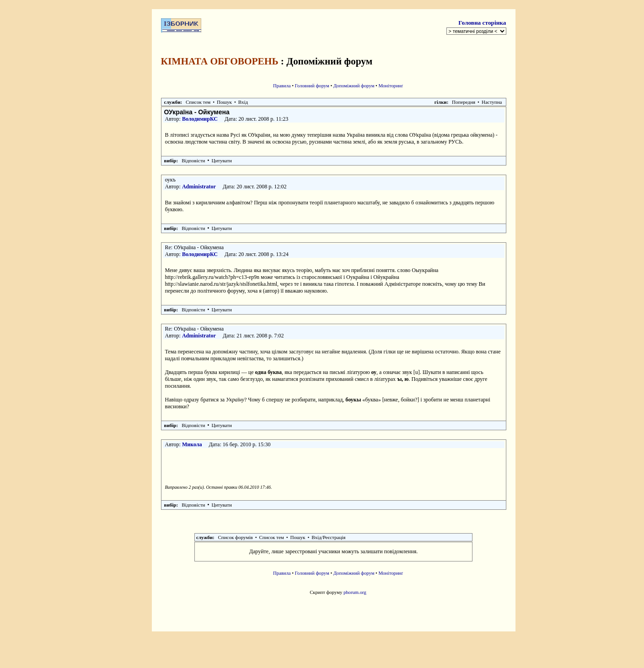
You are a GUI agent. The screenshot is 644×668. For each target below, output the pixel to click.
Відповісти (193, 160)
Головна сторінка (482, 23)
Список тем (198, 102)
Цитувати (222, 160)
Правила (282, 86)
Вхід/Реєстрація (328, 537)
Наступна (492, 102)
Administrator (199, 187)
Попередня (464, 102)
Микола (192, 444)
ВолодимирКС (200, 119)
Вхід (243, 102)
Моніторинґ (391, 86)
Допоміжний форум (354, 86)
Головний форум (312, 86)
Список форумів (236, 537)
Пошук (224, 102)
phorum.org (355, 592)
